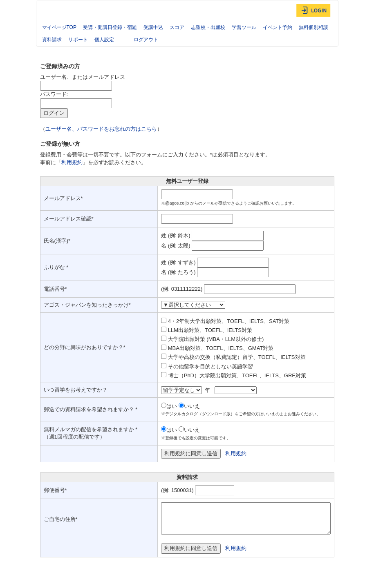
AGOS (57, 11)
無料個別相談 (314, 27)
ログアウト (146, 40)
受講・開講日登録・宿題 (110, 27)
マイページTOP (59, 27)
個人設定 (111, 40)
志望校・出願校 (208, 27)
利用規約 (72, 162)
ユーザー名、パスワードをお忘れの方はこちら (101, 129)
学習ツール (244, 27)
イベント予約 (278, 27)
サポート (78, 40)
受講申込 (153, 27)
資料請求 (52, 40)
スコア (177, 27)
